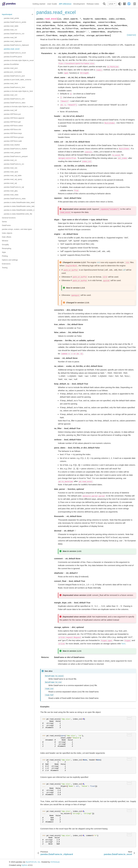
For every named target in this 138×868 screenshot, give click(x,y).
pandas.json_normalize (13, 72)
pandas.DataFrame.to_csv (14, 34)
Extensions (6, 264)
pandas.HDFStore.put (12, 114)
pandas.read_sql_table (13, 175)
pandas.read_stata (11, 195)
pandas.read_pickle (11, 18)
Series (4, 222)
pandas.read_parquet (12, 153)
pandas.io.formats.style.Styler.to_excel (19, 60)
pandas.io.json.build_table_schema (17, 80)
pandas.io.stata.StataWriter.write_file (18, 214)
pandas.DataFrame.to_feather (15, 149)
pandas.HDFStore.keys (13, 133)
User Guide (52, 4)
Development (79, 4)
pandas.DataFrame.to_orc (14, 164)
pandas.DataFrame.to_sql (14, 187)
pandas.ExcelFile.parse (13, 57)
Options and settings (10, 260)
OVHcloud (55, 862)
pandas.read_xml (11, 95)
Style (4, 252)
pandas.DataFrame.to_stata (15, 199)
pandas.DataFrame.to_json (14, 76)
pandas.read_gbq (11, 191)
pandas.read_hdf (10, 110)
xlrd (98, 262)
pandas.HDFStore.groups (14, 137)
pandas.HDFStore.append (14, 118)
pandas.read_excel (12, 49)
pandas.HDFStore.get (12, 122)
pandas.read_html (11, 83)
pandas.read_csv (11, 30)
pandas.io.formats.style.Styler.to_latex (19, 107)
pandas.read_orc (10, 160)
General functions (9, 218)
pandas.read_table (11, 26)
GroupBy (5, 245)
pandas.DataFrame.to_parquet (16, 156)
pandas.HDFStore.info (13, 129)
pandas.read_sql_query (13, 179)
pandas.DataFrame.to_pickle (15, 22)
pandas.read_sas (11, 168)
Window (5, 241)
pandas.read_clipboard (13, 41)
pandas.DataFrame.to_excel (15, 53)
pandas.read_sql (10, 183)
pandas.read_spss (11, 172)
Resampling (7, 248)
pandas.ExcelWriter (11, 64)
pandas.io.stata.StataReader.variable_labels (19, 210)
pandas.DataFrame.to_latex (15, 103)
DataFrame (6, 225)
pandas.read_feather (12, 145)
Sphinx (25, 865)
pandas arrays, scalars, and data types (17, 229)
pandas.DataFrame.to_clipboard (16, 45)
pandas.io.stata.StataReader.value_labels (19, 206)
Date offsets (7, 237)
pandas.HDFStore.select (13, 126)
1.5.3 (111, 4)
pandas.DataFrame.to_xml (14, 99)
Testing (5, 268)
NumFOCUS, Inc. (33, 862)
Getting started (39, 4)
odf (124, 270)
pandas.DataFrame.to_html (14, 87)
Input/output (7, 14)
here (124, 644)
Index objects (7, 233)
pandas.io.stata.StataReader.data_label (19, 202)
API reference (65, 4)
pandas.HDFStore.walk (13, 141)
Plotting (5, 256)
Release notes (93, 4)
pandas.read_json (11, 68)
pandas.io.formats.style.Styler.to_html (18, 91)
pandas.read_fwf (10, 37)
